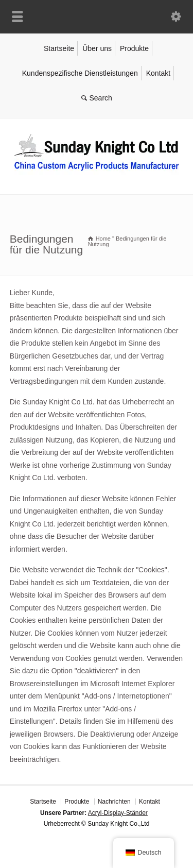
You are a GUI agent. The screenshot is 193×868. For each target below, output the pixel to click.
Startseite (59, 48)
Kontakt (158, 73)
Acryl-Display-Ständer (118, 813)
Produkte (134, 48)
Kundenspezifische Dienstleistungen (80, 73)
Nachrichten (114, 802)
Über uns (97, 48)
